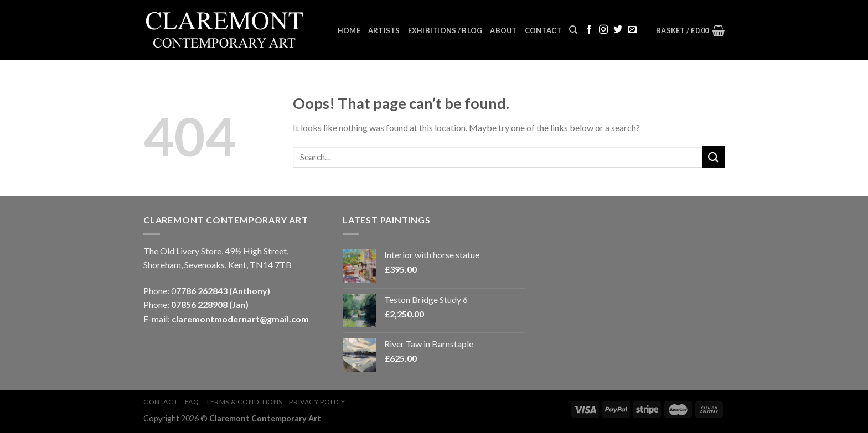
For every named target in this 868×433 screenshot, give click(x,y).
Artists (384, 30)
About (503, 30)
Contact (543, 30)
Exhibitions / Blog (445, 30)
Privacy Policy (317, 402)
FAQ (192, 402)
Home (349, 30)
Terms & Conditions (244, 402)
